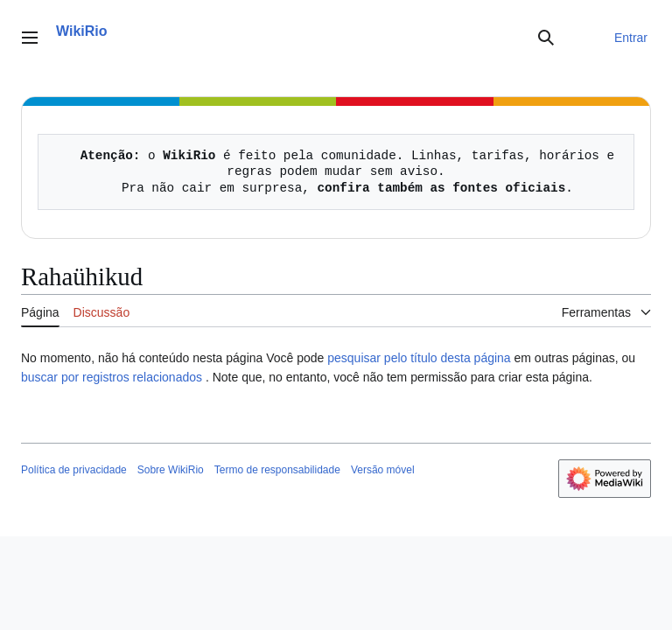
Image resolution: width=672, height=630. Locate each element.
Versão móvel (383, 470)
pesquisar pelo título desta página (419, 358)
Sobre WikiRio (171, 470)
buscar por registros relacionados (112, 377)
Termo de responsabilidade (277, 470)
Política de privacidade (74, 470)
